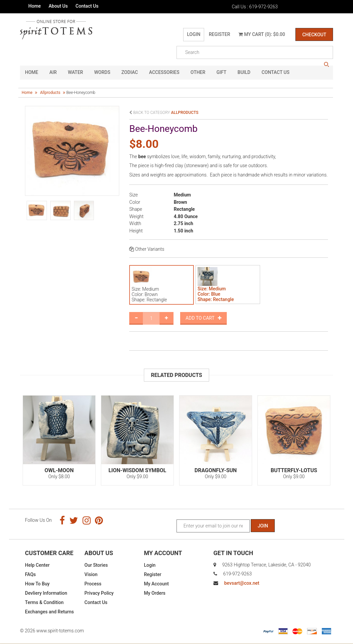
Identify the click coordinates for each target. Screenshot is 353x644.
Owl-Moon (59, 470)
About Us (58, 6)
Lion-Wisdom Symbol (138, 470)
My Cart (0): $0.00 (262, 34)
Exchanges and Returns (49, 612)
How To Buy (37, 584)
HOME (32, 73)
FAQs (30, 574)
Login (193, 34)
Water (76, 73)
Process (93, 584)
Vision (91, 574)
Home (35, 6)
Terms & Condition (44, 602)
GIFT (221, 73)
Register (219, 34)
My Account (156, 584)
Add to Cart (203, 318)
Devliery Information (46, 593)
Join (263, 526)
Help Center (37, 565)
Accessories (164, 73)
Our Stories (96, 565)
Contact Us (87, 6)
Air (53, 73)
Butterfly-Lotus (294, 470)
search (326, 65)
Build (244, 73)
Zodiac (130, 73)
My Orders (155, 593)
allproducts (50, 93)
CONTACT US (275, 73)
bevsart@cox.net (242, 583)
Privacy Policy (99, 593)
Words (102, 73)
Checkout (314, 35)
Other (198, 73)
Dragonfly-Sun (216, 470)
